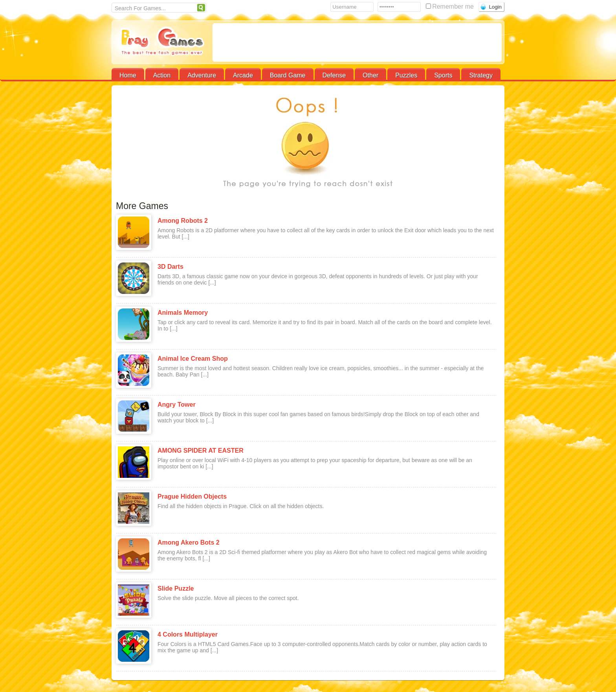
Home (128, 75)
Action (162, 75)
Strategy (481, 75)
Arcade (243, 75)
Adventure (202, 75)
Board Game (288, 75)
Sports (443, 75)
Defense (334, 75)
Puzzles (406, 75)
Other (370, 75)
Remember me (451, 6)
